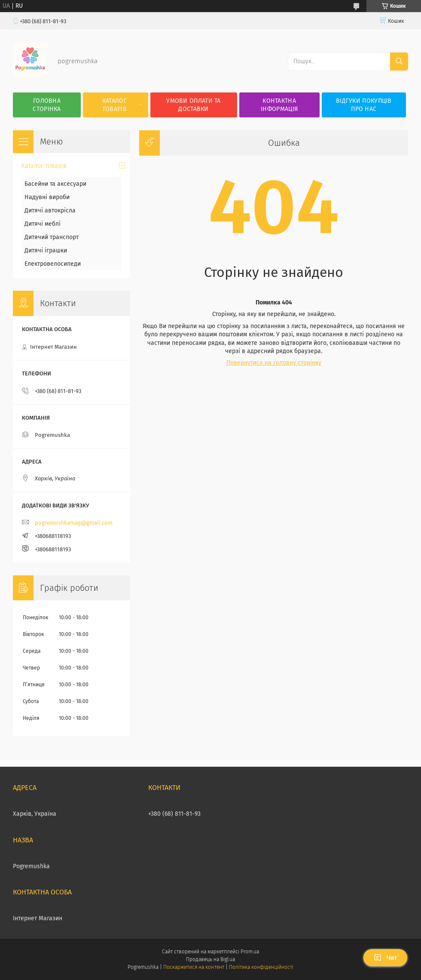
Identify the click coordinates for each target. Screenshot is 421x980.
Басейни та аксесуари (55, 184)
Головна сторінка (47, 105)
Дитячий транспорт (52, 237)
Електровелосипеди (53, 264)
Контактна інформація (279, 105)
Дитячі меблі (43, 224)
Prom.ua (250, 952)
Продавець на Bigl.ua (210, 959)
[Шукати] (399, 61)
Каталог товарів (114, 105)
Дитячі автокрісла (50, 210)
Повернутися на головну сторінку (274, 363)
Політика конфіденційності (261, 967)
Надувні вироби (47, 197)
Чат (385, 958)
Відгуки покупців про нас (364, 105)
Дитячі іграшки (46, 250)
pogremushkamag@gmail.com (74, 523)
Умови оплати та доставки (194, 105)
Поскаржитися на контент (194, 967)
